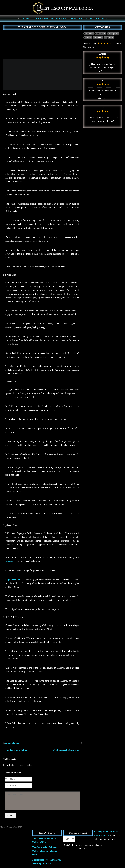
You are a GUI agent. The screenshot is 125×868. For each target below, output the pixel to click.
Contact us (92, 19)
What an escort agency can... (66, 750)
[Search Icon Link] (19, 18)
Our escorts (41, 19)
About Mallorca (13, 743)
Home (26, 19)
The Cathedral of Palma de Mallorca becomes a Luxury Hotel (45, 851)
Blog (105, 19)
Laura (102, 81)
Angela (103, 54)
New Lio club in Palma (16, 750)
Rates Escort (60, 19)
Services (76, 19)
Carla (103, 107)
